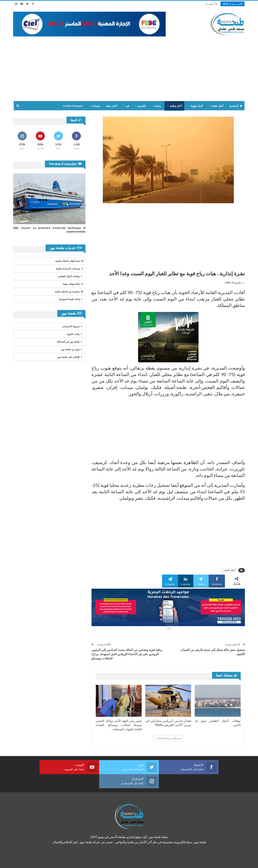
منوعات (96, 106)
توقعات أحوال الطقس (69, 276)
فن (127, 106)
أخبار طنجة (217, 106)
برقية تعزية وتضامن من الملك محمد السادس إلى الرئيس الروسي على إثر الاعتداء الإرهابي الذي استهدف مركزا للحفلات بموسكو (127, 654)
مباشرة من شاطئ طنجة (69, 292)
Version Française (73, 106)
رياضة (158, 106)
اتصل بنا (211, 4)
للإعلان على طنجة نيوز (68, 357)
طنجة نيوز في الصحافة (68, 342)
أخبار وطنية (176, 106)
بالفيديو (142, 106)
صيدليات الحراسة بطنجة (69, 269)
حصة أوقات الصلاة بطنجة (69, 261)
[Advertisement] (129, 67)
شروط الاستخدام (71, 326)
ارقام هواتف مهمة (73, 284)
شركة (26, 861)
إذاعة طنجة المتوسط (69, 299)
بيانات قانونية (73, 334)
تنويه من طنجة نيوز (70, 349)
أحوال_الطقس (229, 570)
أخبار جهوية (197, 106)
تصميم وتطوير (46, 861)
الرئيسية (236, 106)
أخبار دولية (111, 106)
